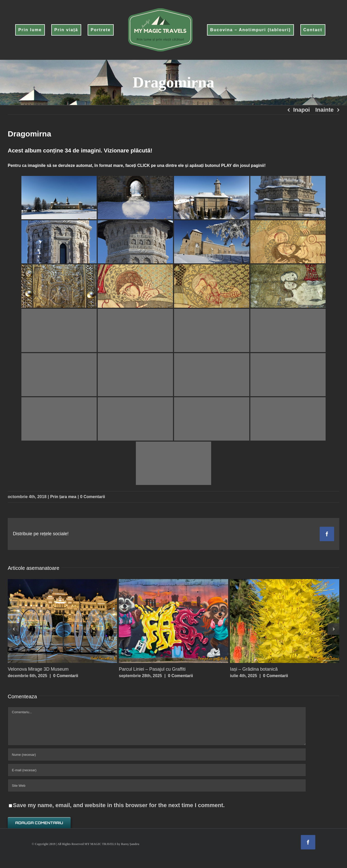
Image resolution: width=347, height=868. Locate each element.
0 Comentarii (93, 497)
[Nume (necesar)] (157, 755)
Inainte (324, 110)
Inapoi (301, 110)
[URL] (157, 785)
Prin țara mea (63, 497)
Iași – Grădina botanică (254, 669)
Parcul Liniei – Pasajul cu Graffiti (152, 669)
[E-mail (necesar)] (157, 770)
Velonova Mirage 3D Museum (38, 669)
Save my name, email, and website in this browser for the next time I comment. (119, 805)
